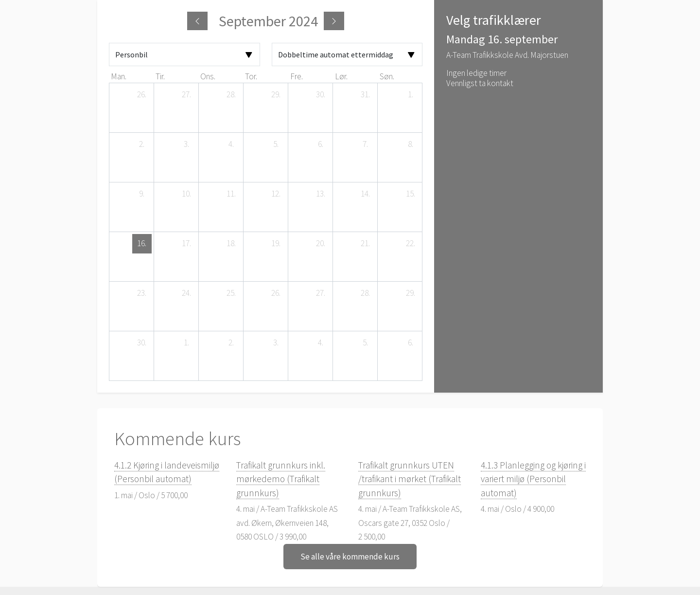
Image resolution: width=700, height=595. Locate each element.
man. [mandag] (119, 76)
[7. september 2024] (366, 144)
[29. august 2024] (276, 95)
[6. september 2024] (321, 144)
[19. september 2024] (276, 244)
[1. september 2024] (410, 95)
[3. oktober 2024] (276, 343)
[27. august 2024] (187, 95)
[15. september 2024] (410, 194)
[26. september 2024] (276, 293)
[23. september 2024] (142, 293)
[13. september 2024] (321, 194)
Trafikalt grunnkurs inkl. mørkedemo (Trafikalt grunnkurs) (281, 479)
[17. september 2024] (187, 244)
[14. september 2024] (366, 194)
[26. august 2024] (142, 95)
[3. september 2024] (187, 144)
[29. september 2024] (410, 293)
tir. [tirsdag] (160, 76)
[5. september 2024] (276, 144)
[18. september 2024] (231, 244)
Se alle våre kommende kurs (350, 557)
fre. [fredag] (297, 76)
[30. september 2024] (142, 343)
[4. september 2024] (231, 144)
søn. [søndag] (387, 76)
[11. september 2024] (231, 194)
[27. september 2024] (321, 293)
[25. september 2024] (231, 293)
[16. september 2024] (142, 244)
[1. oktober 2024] (187, 343)
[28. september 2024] (366, 293)
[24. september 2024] (187, 293)
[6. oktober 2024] (410, 343)
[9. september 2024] (142, 194)
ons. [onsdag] (208, 76)
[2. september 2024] (142, 144)
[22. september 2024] (410, 244)
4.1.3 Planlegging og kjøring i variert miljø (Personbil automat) (533, 479)
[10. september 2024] (187, 194)
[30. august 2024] (321, 95)
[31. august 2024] (366, 95)
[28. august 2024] (231, 95)
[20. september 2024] (321, 244)
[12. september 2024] (276, 194)
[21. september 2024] (366, 244)
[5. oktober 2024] (366, 343)
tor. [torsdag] (251, 76)
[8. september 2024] (410, 144)
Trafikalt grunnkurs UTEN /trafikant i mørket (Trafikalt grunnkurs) (410, 479)
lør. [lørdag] (341, 76)
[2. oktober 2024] (231, 343)
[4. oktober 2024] (321, 343)
